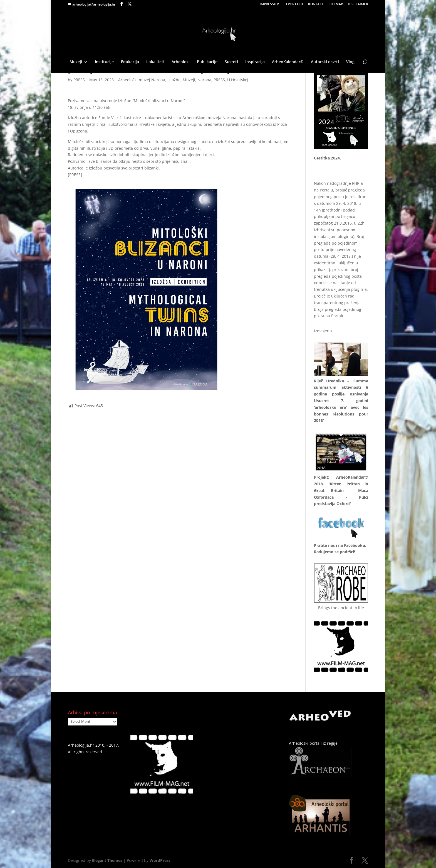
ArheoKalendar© (288, 62)
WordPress (160, 860)
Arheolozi (181, 62)
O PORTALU (294, 4)
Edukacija (130, 62)
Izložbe (174, 80)
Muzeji (76, 62)
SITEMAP (336, 4)
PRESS (79, 80)
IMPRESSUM (270, 4)
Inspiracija (255, 62)
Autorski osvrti (325, 62)
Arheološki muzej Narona (142, 80)
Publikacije (207, 62)
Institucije (104, 62)
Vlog (350, 62)
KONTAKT (316, 4)
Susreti (231, 62)
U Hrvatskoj (238, 80)
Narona (204, 80)
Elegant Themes (107, 860)
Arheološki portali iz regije (313, 743)
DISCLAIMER (358, 4)
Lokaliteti (155, 62)
